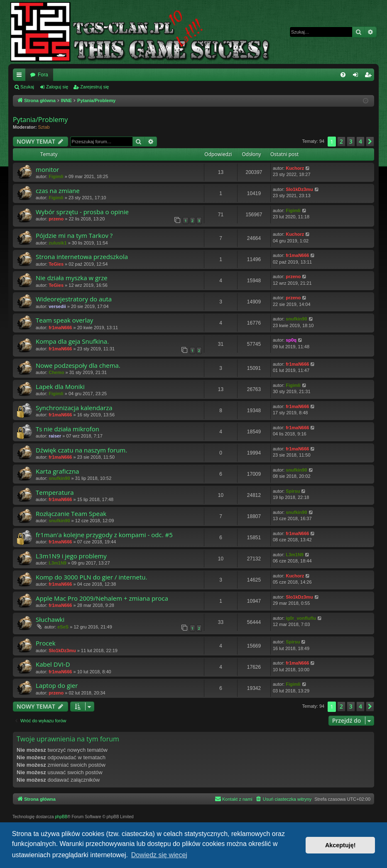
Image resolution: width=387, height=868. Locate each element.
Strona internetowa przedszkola (82, 257)
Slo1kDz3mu (299, 189)
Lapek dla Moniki (60, 386)
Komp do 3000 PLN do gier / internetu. (91, 577)
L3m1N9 (58, 563)
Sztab (44, 127)
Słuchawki (50, 619)
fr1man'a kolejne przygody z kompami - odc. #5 (104, 535)
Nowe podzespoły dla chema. (78, 365)
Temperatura (55, 492)
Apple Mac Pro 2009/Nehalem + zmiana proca (102, 598)
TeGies (56, 264)
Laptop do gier (57, 685)
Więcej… (21, 76)
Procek (46, 643)
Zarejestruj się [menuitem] (370, 76)
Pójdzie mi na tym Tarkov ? (74, 235)
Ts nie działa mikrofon (67, 429)
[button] (370, 142)
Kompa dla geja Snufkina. (72, 341)
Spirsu (293, 491)
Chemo (56, 372)
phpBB (61, 817)
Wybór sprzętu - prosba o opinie (82, 212)
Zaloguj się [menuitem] (357, 76)
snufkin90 (296, 319)
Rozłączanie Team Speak (71, 513)
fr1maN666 (297, 255)
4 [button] (360, 141)
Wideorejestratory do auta (74, 299)
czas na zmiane (58, 191)
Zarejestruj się (94, 87)
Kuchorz (295, 168)
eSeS (63, 627)
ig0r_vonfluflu (301, 618)
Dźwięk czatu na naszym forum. (81, 450)
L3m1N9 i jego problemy (71, 556)
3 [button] (351, 141)
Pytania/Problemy (40, 120)
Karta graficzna (57, 471)
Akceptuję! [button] (340, 845)
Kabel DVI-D (53, 664)
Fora (43, 75)
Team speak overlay (64, 320)
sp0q (291, 340)
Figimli (56, 176)
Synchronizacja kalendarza (74, 408)
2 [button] (341, 141)
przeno (56, 219)
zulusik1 (58, 243)
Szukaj (27, 87)
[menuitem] (343, 75)
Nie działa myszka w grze (72, 278)
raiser (55, 436)
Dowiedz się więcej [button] (159, 855)
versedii (57, 306)
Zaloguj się (57, 87)
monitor (47, 169)
